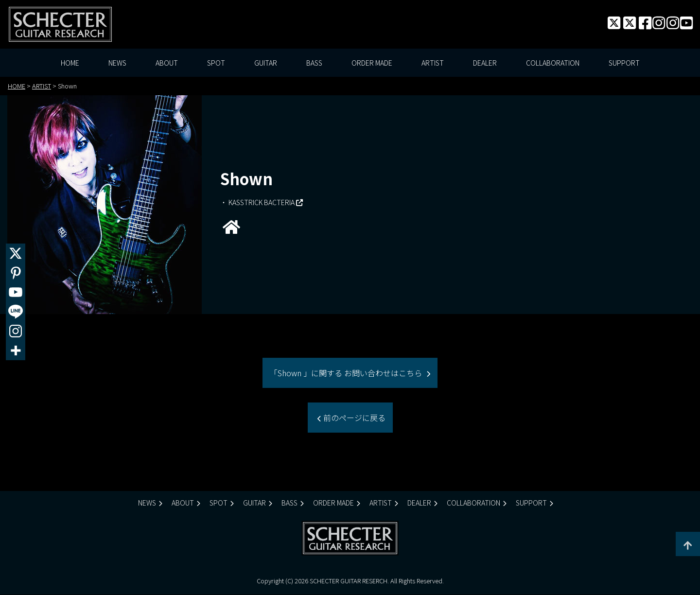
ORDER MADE (372, 63)
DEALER (485, 63)
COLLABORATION (553, 63)
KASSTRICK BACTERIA (262, 202)
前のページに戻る (353, 418)
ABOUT (167, 63)
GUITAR (266, 63)
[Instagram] (16, 331)
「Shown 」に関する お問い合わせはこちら (347, 373)
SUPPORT (624, 63)
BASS (314, 63)
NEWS (117, 63)
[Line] (16, 312)
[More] (16, 350)
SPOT (216, 63)
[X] (16, 253)
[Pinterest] (16, 273)
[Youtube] (16, 292)
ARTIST (433, 63)
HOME (70, 63)
